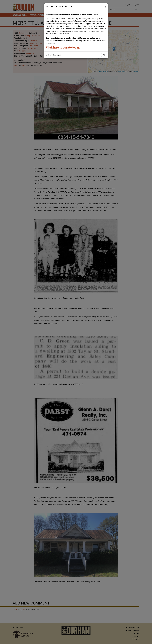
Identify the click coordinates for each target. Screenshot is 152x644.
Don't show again (53, 55)
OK (104, 55)
